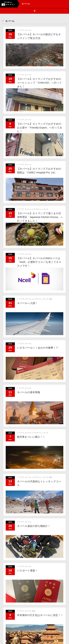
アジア (22, 30)
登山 (51, 299)
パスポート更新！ (27, 571)
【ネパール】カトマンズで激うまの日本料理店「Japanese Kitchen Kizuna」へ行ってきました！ (40, 217)
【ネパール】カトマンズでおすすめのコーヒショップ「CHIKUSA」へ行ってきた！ (39, 83)
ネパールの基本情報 (29, 392)
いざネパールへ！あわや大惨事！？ (38, 348)
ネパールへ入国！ (27, 303)
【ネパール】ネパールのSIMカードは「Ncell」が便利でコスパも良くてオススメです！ (39, 262)
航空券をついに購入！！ (31, 437)
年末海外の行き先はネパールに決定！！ (40, 615)
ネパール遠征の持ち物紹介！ (34, 526)
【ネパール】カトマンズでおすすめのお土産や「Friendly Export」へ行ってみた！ (40, 128)
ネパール (28, 30)
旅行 (34, 611)
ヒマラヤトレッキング (40, 209)
